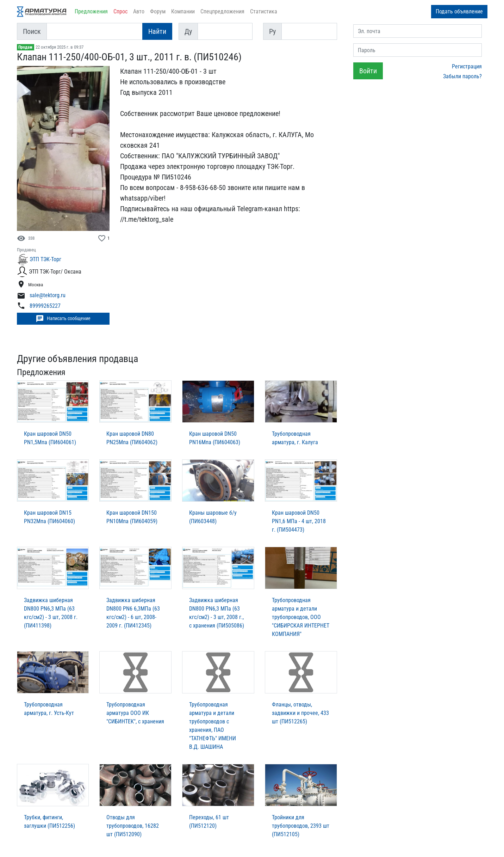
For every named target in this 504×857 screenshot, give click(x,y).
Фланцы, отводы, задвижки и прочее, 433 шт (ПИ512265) (300, 713)
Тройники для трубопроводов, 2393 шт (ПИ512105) (301, 826)
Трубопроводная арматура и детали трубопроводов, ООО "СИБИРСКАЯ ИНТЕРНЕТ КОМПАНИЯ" (301, 617)
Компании (183, 11)
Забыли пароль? (462, 76)
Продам (25, 47)
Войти (368, 71)
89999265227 (45, 306)
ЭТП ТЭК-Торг (45, 259)
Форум (158, 11)
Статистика (264, 11)
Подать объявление (459, 11)
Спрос (120, 11)
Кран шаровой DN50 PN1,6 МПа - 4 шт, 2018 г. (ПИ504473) (299, 521)
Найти (157, 31)
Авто (139, 11)
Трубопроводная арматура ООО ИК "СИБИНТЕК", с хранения (135, 713)
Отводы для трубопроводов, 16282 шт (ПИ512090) (133, 826)
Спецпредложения (222, 11)
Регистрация (467, 66)
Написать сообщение (63, 319)
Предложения (91, 11)
